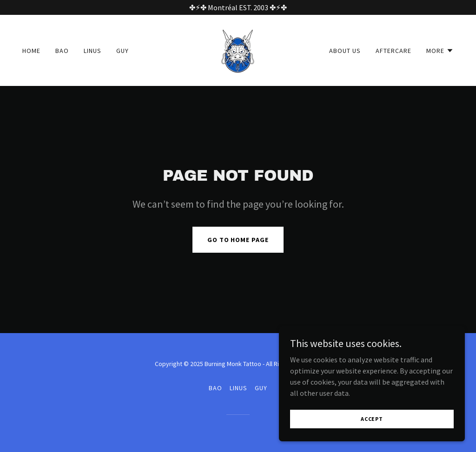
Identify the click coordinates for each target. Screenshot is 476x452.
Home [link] (31, 51)
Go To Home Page (238, 240)
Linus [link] (93, 51)
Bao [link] (62, 51)
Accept (372, 419)
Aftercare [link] (393, 51)
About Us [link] (345, 51)
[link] (238, 49)
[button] (440, 51)
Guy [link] (122, 51)
